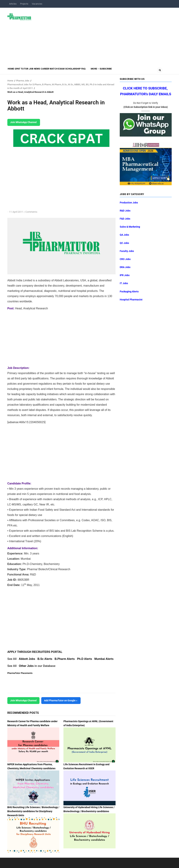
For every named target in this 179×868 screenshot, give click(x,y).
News (50, 71)
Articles (13, 4)
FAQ (111, 71)
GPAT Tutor (27, 71)
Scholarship (97, 71)
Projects (24, 4)
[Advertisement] (104, 36)
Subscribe (141, 71)
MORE (126, 71)
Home (13, 71)
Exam (82, 71)
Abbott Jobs (27, 659)
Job (40, 71)
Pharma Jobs (23, 81)
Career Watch (66, 71)
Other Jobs (26, 666)
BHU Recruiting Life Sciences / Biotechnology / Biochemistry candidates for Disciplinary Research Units (33, 811)
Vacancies (37, 4)
